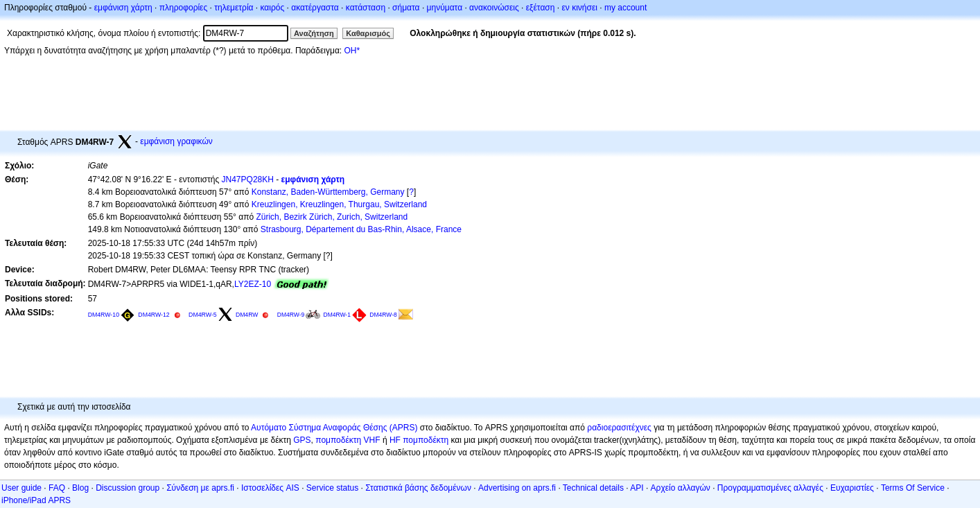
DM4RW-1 (337, 315)
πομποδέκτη (426, 440)
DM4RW (247, 315)
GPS (302, 440)
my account (625, 8)
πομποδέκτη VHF (348, 440)
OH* (352, 51)
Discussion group (128, 488)
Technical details (593, 488)
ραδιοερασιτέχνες (619, 428)
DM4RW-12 (154, 315)
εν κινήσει (579, 8)
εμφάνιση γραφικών (176, 141)
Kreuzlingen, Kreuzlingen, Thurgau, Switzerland (339, 204)
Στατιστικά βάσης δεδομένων (418, 488)
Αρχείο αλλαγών (681, 488)
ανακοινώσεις (494, 8)
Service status (332, 488)
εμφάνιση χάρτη (123, 8)
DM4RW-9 (291, 315)
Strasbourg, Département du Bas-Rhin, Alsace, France (361, 229)
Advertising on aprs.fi (517, 488)
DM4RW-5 (203, 315)
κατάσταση (366, 8)
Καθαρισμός (368, 33)
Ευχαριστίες (852, 488)
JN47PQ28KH (248, 179)
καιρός (273, 8)
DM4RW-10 (104, 315)
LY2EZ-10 (253, 284)
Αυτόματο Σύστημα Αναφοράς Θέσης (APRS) (334, 428)
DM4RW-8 (383, 315)
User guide (21, 488)
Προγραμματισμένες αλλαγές (770, 488)
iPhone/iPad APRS (36, 500)
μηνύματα (445, 8)
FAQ (57, 488)
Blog (80, 488)
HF (395, 440)
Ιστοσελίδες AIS (270, 488)
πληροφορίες (184, 8)
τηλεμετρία (234, 8)
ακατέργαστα (315, 8)
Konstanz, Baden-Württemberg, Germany (328, 192)
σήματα (406, 8)
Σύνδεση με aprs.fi (200, 488)
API (637, 488)
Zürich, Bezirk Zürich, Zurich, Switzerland (332, 217)
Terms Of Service (913, 488)
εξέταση (541, 8)
